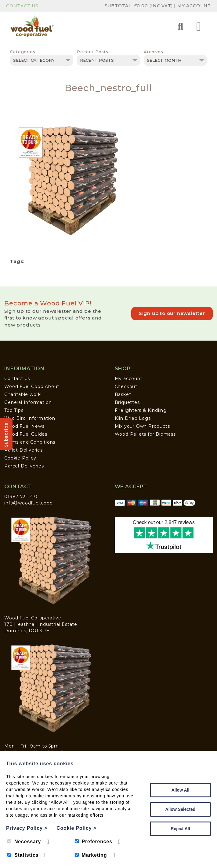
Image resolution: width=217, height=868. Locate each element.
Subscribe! (6, 434)
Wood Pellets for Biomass (145, 434)
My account (129, 379)
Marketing (91, 855)
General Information (28, 402)
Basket (123, 394)
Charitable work (23, 394)
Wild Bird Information (30, 418)
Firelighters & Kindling (141, 410)
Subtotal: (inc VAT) (139, 6)
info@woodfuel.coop (28, 503)
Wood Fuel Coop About (32, 386)
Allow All (181, 790)
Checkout (126, 386)
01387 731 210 (21, 497)
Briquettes (127, 402)
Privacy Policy (27, 828)
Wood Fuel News (24, 426)
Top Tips (14, 410)
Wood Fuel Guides (26, 434)
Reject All (180, 829)
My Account (194, 6)
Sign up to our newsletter (172, 313)
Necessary (24, 842)
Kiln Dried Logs (133, 418)
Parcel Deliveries (24, 466)
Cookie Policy (20, 458)
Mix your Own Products (142, 426)
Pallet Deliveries (24, 450)
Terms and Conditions (30, 442)
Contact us (17, 379)
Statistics (23, 855)
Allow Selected (181, 809)
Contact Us (22, 6)
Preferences (94, 842)
